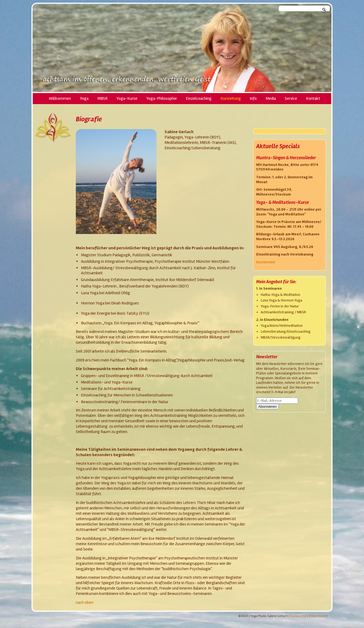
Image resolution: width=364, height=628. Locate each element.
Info (253, 99)
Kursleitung (231, 99)
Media (271, 99)
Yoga (84, 99)
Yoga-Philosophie (162, 99)
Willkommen (60, 99)
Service (291, 99)
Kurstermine (266, 262)
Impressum (318, 616)
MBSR (102, 99)
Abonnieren (267, 407)
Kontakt (313, 99)
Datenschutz (299, 616)
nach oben (85, 602)
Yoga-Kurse (127, 99)
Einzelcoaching (199, 99)
